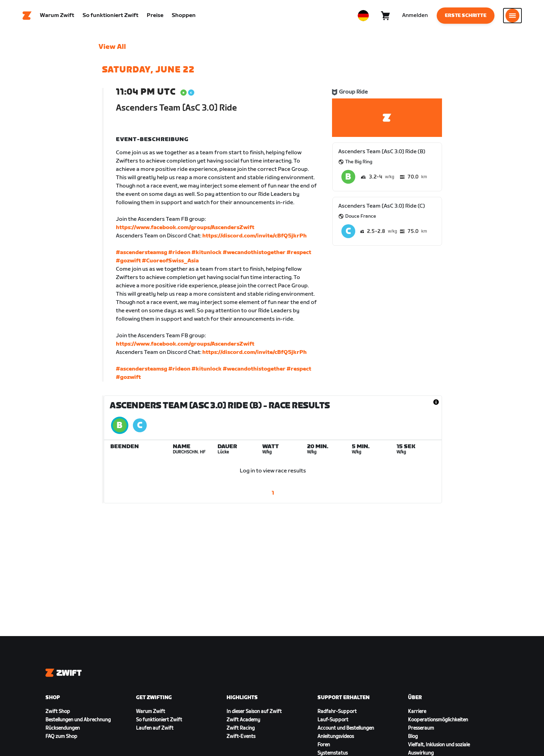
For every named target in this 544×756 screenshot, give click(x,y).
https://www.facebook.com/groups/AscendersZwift (185, 228)
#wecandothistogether (254, 253)
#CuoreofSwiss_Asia (170, 261)
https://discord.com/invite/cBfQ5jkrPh (254, 236)
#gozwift (128, 261)
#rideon (179, 253)
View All (112, 47)
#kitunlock (207, 253)
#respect (299, 253)
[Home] (27, 16)
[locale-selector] (363, 16)
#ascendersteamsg (142, 253)
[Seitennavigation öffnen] (512, 16)
